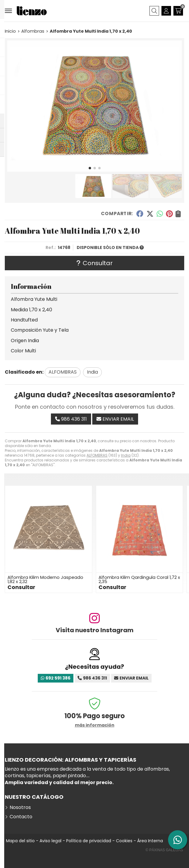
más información (95, 725)
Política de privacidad (89, 841)
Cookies (124, 841)
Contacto (21, 817)
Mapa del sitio (20, 841)
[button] (90, 168)
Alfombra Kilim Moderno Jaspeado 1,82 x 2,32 (45, 579)
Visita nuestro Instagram (95, 630)
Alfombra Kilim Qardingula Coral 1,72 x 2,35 (139, 579)
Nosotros (20, 807)
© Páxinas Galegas (164, 850)
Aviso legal (50, 841)
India (126, 455)
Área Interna (150, 841)
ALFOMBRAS (97, 455)
